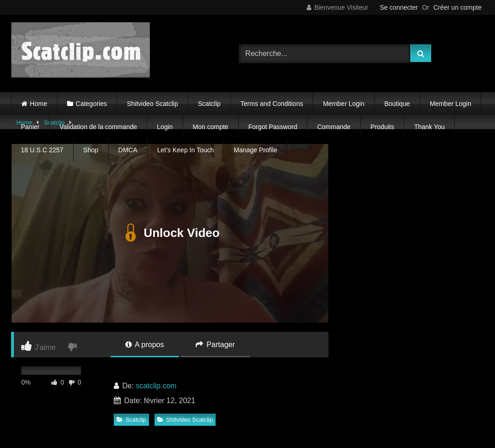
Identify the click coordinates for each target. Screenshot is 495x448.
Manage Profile (255, 150)
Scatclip (209, 104)
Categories (92, 104)
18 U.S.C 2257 (42, 150)
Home (39, 104)
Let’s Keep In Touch (186, 150)
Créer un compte (458, 7)
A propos (145, 345)
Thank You (429, 127)
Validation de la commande (98, 127)
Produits (382, 127)
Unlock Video (170, 233)
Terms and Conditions (272, 104)
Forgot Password (273, 127)
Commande (334, 127)
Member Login (344, 104)
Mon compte (211, 127)
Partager (215, 345)
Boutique (397, 104)
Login (165, 127)
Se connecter (399, 7)
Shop (91, 150)
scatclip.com (156, 386)
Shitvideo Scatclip (152, 104)
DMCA (128, 150)
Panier (30, 127)
